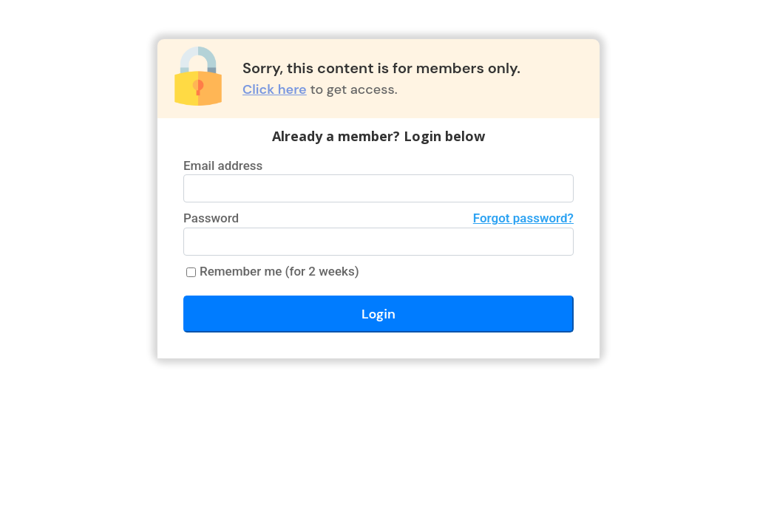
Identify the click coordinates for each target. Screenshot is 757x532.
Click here (275, 89)
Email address (223, 166)
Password (378, 219)
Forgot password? (523, 218)
